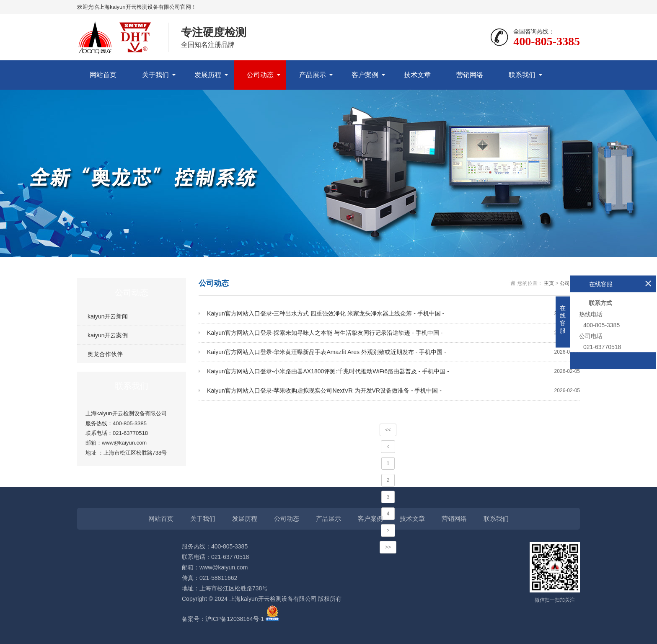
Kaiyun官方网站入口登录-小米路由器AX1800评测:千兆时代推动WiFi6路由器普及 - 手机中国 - (393, 371)
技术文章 (417, 75)
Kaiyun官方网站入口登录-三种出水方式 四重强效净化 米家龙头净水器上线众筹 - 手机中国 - (393, 314)
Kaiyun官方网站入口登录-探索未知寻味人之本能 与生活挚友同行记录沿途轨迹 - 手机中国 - (393, 333)
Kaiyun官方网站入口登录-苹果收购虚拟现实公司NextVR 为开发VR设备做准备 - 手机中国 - (393, 391)
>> (388, 547)
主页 (549, 283)
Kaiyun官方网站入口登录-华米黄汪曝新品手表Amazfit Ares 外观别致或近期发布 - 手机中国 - (393, 352)
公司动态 (260, 75)
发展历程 (208, 75)
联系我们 (522, 75)
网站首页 (103, 75)
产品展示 (313, 75)
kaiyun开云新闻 (108, 316)
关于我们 (155, 75)
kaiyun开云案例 (108, 335)
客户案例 (365, 75)
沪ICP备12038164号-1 (235, 619)
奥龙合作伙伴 (105, 354)
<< (388, 430)
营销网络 (470, 75)
